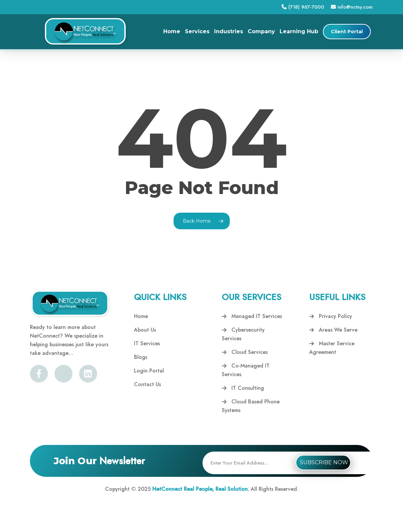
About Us (145, 330)
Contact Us (147, 384)
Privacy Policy (331, 316)
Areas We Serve (333, 330)
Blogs (141, 357)
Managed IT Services (252, 316)
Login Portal (149, 371)
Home (141, 316)
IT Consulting (243, 388)
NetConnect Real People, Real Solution (200, 489)
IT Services (147, 343)
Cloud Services (245, 352)
